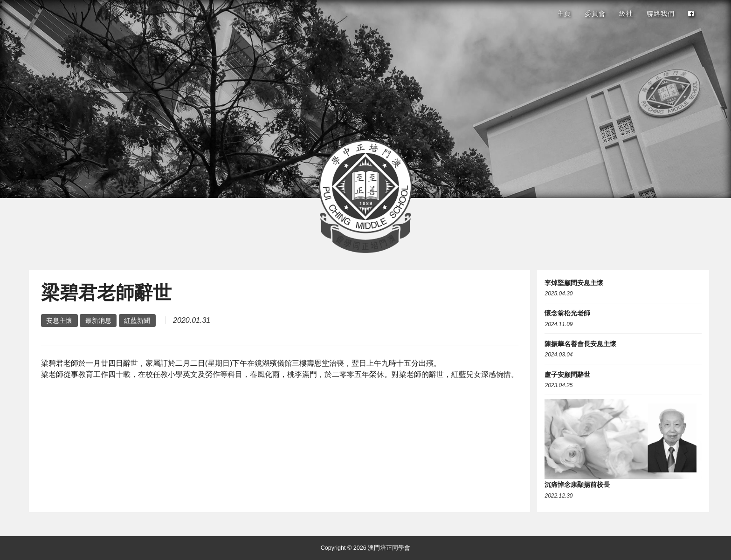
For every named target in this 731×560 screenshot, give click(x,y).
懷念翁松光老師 (567, 313)
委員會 (595, 14)
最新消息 (98, 321)
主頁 (564, 14)
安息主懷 (59, 321)
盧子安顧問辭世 (567, 375)
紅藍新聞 (137, 321)
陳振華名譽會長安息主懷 (580, 344)
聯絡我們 (661, 14)
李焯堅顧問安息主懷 (574, 283)
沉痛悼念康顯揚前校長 (577, 485)
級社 (626, 14)
